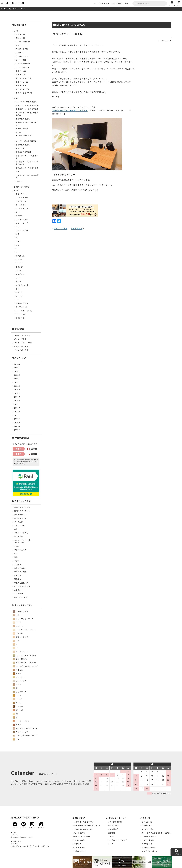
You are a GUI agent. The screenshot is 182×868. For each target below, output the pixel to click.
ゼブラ (17, 703)
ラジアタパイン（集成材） (25, 655)
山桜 (18, 245)
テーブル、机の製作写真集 (26, 141)
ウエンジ (19, 267)
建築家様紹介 (113, 829)
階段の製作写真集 (23, 145)
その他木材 (19, 594)
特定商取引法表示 (149, 848)
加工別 (16, 31)
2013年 (17, 412)
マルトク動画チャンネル (84, 829)
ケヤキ (17, 696)
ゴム (18, 300)
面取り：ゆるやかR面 (24, 93)
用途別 (16, 99)
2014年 (17, 408)
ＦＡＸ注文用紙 (148, 840)
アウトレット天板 (21, 533)
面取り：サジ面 (22, 82)
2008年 (17, 430)
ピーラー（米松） (21, 721)
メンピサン (20, 274)
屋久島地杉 (20, 256)
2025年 (17, 368)
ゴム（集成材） (20, 659)
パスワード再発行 (149, 837)
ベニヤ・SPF (21, 314)
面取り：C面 (21, 75)
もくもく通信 (80, 833)
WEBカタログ (113, 826)
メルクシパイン (22, 303)
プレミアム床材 (20, 550)
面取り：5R (20, 38)
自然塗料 (18, 576)
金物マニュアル (80, 851)
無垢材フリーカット (22, 507)
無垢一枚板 (19, 537)
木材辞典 (78, 844)
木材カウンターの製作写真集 (27, 168)
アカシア (19, 296)
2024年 (17, 372)
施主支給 (111, 833)
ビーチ (18, 278)
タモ (18, 227)
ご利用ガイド (147, 826)
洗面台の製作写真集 (24, 152)
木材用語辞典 (80, 848)
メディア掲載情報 (115, 822)
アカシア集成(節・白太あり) (25, 736)
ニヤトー (19, 263)
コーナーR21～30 (23, 64)
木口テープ (19, 565)
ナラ (18, 234)
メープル (18, 633)
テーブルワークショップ (117, 840)
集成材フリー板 (20, 518)
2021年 (17, 382)
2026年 (17, 364)
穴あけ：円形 (21, 53)
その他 (18, 132)
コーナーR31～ (22, 60)
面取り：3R (20, 34)
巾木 (16, 554)
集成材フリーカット (22, 511)
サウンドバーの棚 (21, 350)
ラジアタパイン (22, 307)
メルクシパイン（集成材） (25, 663)
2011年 (17, 419)
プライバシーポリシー (150, 851)
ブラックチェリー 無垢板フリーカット (70, 111)
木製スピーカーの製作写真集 (27, 109)
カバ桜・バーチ (20, 652)
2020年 (17, 386)
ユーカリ (19, 260)
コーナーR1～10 (22, 67)
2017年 (17, 397)
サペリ (17, 725)
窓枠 (16, 557)
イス (18, 172)
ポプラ (18, 282)
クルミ (18, 241)
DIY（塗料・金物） (22, 597)
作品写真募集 (80, 840)
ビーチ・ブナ (19, 681)
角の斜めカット (22, 56)
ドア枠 (17, 561)
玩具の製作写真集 (24, 136)
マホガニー (20, 216)
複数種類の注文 (20, 515)
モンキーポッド (20, 732)
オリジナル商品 (20, 572)
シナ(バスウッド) (23, 285)
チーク (18, 212)
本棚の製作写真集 (23, 119)
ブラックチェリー (23, 223)
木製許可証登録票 (21, 583)
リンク (111, 844)
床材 (16, 529)
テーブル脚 (19, 522)
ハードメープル (22, 219)
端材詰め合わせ (20, 568)
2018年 (17, 393)
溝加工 (18, 45)
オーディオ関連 (22, 129)
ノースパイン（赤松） (24, 311)
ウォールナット (22, 194)
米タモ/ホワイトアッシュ (24, 630)
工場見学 (111, 837)
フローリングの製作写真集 (26, 102)
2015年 (17, 404)
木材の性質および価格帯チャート (87, 826)
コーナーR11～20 (23, 42)
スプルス (19, 292)
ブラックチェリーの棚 (23, 343)
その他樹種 (20, 318)
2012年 (17, 415)
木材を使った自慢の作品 (84, 822)
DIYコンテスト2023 (82, 837)
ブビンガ (19, 271)
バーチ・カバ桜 (22, 230)
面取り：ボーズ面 (23, 89)
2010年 (17, 423)
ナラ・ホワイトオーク (23, 619)
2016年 (17, 401)
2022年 (17, 379)
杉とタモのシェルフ (22, 346)
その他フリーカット (22, 586)
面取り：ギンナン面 (24, 78)
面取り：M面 (21, 71)
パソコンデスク (20, 339)
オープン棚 (20, 148)
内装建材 (18, 590)
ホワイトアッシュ (23, 209)
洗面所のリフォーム (22, 335)
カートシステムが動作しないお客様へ (157, 833)
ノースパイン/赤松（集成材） (26, 666)
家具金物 (18, 579)
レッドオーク (21, 201)
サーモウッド (21, 205)
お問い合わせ (147, 844)
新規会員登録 (147, 822)
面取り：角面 (21, 86)
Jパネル (17, 546)
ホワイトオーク (22, 198)
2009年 (17, 426)
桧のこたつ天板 (61, 229)
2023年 (17, 375)
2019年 (17, 390)
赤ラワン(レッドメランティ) (25, 728)
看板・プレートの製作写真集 (27, 105)
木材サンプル (19, 526)
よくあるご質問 (148, 829)
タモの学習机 (76, 229)
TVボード (20, 181)
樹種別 (16, 191)
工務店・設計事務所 (22, 187)
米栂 (18, 289)
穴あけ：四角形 (22, 49)
